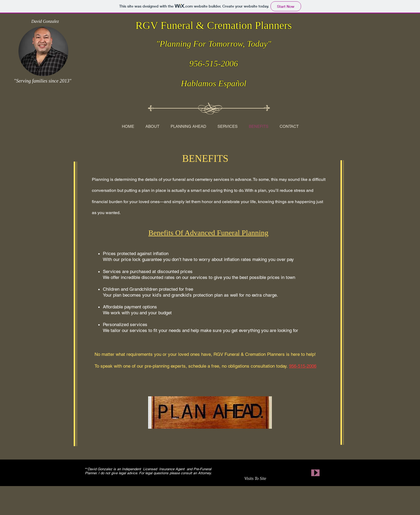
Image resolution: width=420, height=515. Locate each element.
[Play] (315, 473)
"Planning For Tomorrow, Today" (214, 44)
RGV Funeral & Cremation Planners (214, 25)
